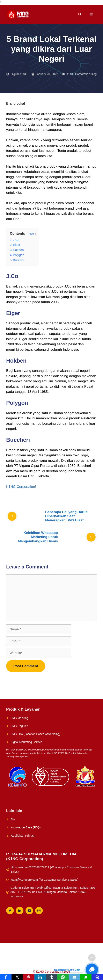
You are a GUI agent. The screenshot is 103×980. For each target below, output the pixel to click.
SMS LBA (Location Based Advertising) (35, 734)
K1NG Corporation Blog (82, 74)
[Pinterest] (29, 977)
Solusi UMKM (55, 958)
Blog (13, 819)
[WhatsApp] (63, 977)
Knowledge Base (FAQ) (25, 827)
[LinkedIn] (40, 977)
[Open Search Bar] (80, 14)
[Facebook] (6, 977)
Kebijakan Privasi (23, 836)
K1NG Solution (33, 958)
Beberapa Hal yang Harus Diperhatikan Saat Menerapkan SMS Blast (66, 516)
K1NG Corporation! (21, 487)
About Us (74, 958)
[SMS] (86, 977)
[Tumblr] (52, 977)
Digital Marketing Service (26, 742)
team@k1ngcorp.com (24, 880)
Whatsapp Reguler (69, 964)
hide (31, 234)
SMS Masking (19, 718)
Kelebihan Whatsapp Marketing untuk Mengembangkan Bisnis (38, 537)
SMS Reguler (19, 726)
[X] (17, 977)
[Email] (74, 977)
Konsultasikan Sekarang (38, 964)
